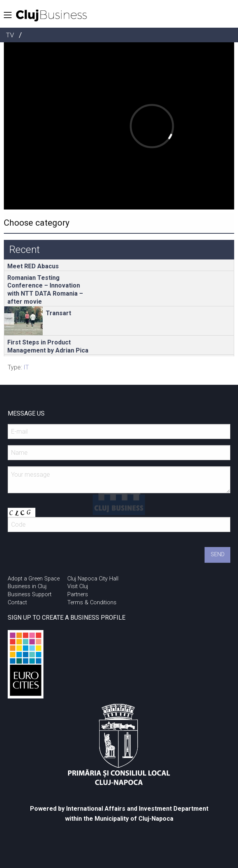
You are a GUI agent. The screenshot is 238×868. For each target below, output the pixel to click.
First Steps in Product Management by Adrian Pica (48, 346)
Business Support (30, 594)
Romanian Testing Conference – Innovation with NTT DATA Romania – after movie (45, 290)
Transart (58, 313)
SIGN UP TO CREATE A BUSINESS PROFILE (67, 618)
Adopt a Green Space (34, 579)
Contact (17, 603)
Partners (78, 594)
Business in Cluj (27, 586)
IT (26, 367)
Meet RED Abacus (33, 266)
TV (10, 35)
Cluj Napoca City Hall (93, 579)
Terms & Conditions (92, 603)
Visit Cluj (78, 586)
